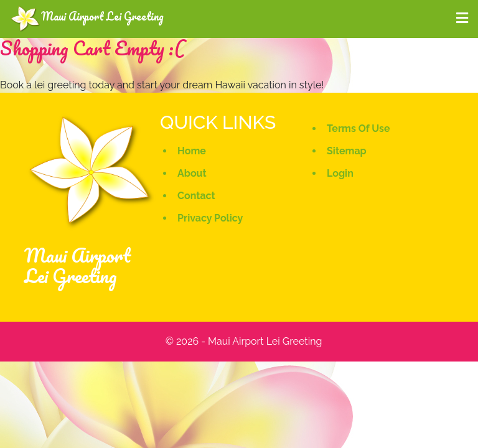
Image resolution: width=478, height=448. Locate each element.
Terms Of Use (358, 128)
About (192, 173)
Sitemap (347, 151)
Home (192, 151)
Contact (196, 196)
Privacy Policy (210, 218)
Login (340, 173)
